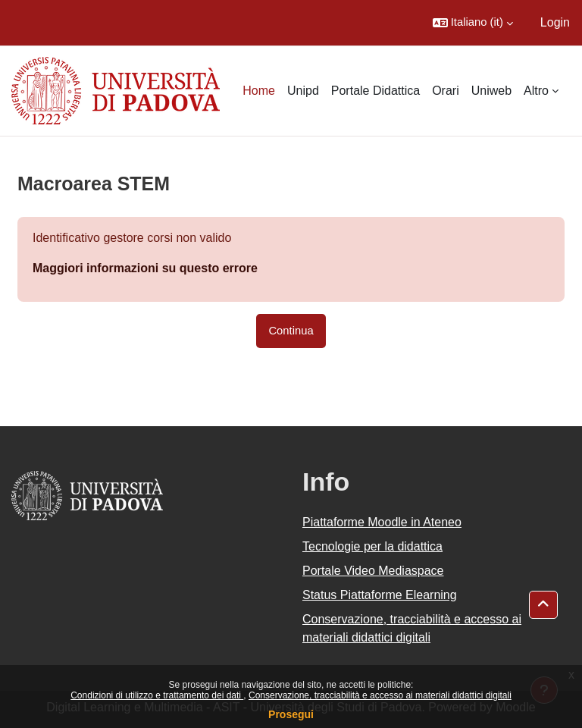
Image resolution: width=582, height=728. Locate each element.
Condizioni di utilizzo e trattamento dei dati (157, 695)
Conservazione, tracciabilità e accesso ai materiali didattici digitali (380, 695)
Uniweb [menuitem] (491, 91)
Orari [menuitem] (446, 91)
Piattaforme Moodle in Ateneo (382, 522)
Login (555, 22)
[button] (473, 23)
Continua (291, 331)
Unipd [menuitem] (303, 91)
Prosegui (291, 714)
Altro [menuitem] (536, 91)
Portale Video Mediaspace (373, 571)
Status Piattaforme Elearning (380, 595)
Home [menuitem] (259, 91)
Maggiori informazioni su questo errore (145, 268)
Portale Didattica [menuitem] (375, 91)
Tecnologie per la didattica (372, 546)
